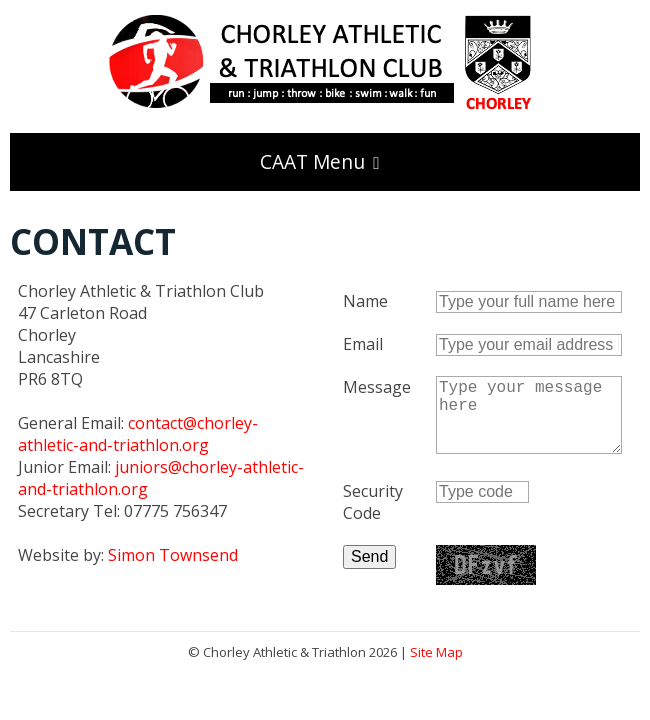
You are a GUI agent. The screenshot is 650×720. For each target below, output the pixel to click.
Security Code (373, 518)
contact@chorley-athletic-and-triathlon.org (138, 434)
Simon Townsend (173, 555)
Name (365, 301)
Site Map (436, 668)
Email (363, 344)
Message (377, 387)
